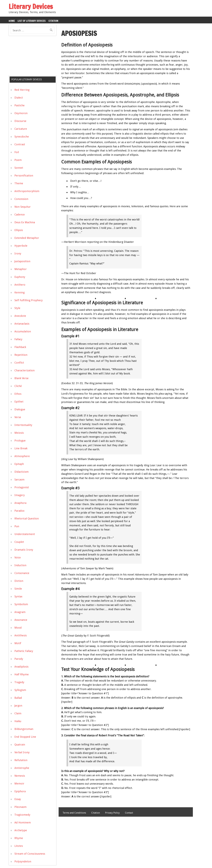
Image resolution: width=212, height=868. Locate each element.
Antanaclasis (22, 324)
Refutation (21, 760)
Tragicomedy (22, 815)
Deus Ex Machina (25, 222)
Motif (18, 643)
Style (17, 308)
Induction (20, 565)
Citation (53, 21)
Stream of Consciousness (30, 854)
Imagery (20, 495)
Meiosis (19, 433)
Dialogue (20, 409)
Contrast (20, 144)
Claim (18, 713)
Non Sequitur (23, 207)
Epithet (19, 402)
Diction (19, 581)
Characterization (25, 370)
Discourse (20, 121)
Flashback (20, 347)
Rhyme (19, 838)
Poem (18, 160)
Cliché (18, 386)
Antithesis (21, 635)
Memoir (19, 784)
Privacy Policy (112, 813)
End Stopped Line (25, 737)
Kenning (20, 292)
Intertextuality (23, 425)
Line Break (21, 448)
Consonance (22, 573)
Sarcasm (19, 480)
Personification (24, 176)
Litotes (19, 846)
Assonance (21, 620)
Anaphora (20, 503)
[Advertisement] (31, 57)
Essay (18, 799)
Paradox (19, 511)
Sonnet (19, 168)
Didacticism (21, 472)
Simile (18, 589)
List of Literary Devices (32, 21)
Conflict (19, 363)
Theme (19, 183)
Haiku (18, 721)
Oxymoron (21, 113)
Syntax (18, 596)
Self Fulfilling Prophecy (29, 300)
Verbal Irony (22, 752)
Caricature (21, 129)
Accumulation (23, 331)
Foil (17, 152)
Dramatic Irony (24, 550)
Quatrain (20, 745)
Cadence (20, 214)
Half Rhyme (22, 674)
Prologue (20, 441)
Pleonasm (20, 807)
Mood (18, 628)
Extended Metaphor (27, 238)
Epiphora (20, 791)
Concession (21, 199)
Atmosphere (22, 456)
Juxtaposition (22, 261)
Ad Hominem (23, 822)
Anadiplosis (21, 667)
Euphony (20, 277)
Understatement (25, 534)
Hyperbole (21, 246)
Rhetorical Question (27, 518)
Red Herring (22, 90)
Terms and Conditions (74, 813)
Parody (19, 659)
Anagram (20, 612)
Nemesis (20, 776)
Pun (17, 526)
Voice (18, 557)
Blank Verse (21, 378)
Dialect (19, 98)
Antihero (20, 285)
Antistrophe (22, 768)
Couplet (19, 542)
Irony (18, 253)
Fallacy (18, 339)
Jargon (18, 706)
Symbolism (21, 604)
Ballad (18, 698)
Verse (18, 417)
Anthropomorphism (27, 191)
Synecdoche (22, 137)
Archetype (21, 830)
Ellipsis (19, 230)
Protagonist (22, 487)
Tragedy (19, 682)
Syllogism (20, 690)
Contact (129, 813)
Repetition (21, 355)
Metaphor (21, 269)
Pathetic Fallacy (24, 651)
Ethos (18, 394)
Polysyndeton (23, 861)
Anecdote (20, 316)
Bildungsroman (24, 729)
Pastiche (20, 105)
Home (12, 21)
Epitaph (19, 464)
